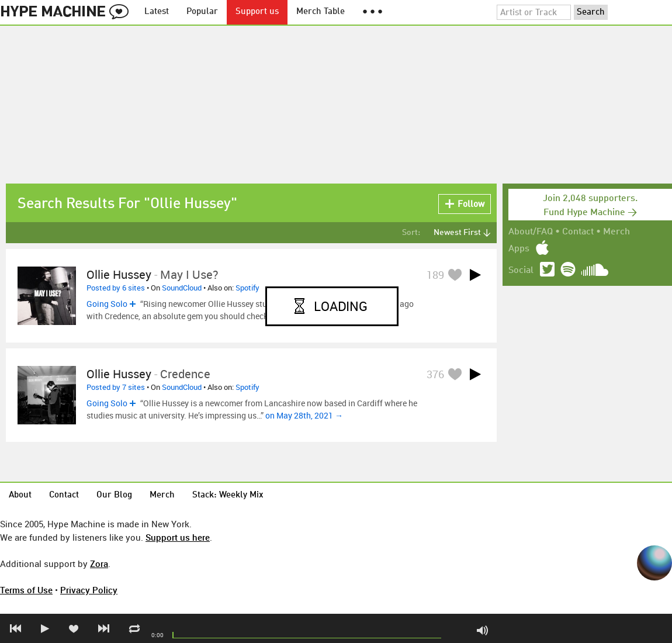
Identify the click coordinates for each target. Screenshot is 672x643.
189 (435, 275)
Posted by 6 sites (116, 288)
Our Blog (114, 495)
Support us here (178, 537)
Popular (202, 12)
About (20, 495)
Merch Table (321, 12)
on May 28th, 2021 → (304, 415)
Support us (257, 12)
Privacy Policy (89, 590)
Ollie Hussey (119, 274)
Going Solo (107, 304)
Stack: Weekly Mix (228, 495)
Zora (99, 564)
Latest (157, 12)
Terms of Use (26, 590)
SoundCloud (182, 288)
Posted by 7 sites (116, 387)
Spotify (247, 288)
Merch (616, 232)
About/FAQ (531, 232)
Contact (578, 232)
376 (435, 374)
